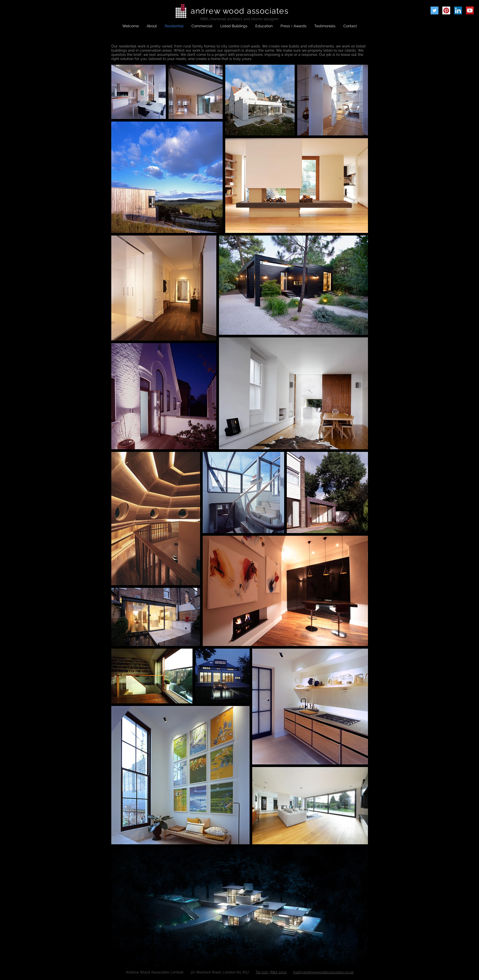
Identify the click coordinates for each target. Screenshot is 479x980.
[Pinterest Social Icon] (446, 10)
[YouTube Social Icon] (470, 10)
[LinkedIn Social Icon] (458, 10)
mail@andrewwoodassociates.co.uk (323, 972)
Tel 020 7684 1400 (271, 972)
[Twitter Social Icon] (434, 10)
